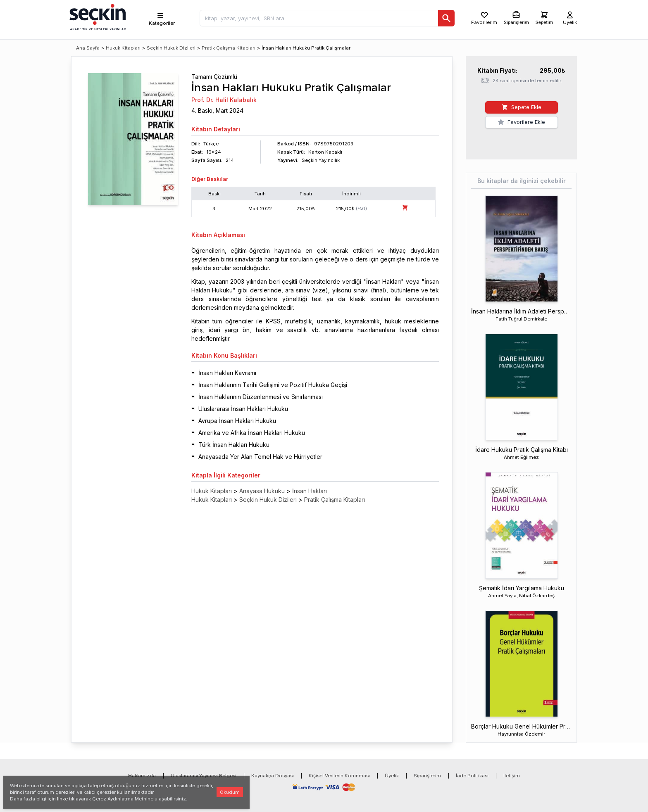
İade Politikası (472, 776)
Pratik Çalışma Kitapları (229, 48)
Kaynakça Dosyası (273, 776)
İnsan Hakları (310, 491)
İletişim (512, 776)
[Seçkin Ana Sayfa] (97, 17)
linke (62, 799)
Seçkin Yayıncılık (321, 160)
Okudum (230, 792)
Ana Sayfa (88, 48)
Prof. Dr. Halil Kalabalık (224, 100)
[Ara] (446, 18)
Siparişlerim (427, 776)
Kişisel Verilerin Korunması (339, 776)
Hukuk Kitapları (123, 48)
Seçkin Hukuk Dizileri (171, 48)
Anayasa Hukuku (262, 491)
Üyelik (392, 776)
